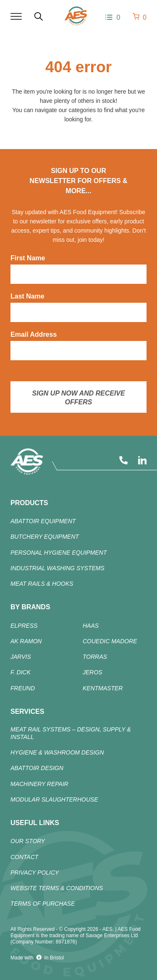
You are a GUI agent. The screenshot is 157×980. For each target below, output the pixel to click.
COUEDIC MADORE (110, 641)
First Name (28, 258)
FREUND (23, 688)
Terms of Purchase (43, 904)
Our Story (28, 841)
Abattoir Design (37, 768)
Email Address (34, 334)
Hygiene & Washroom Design (57, 752)
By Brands (30, 607)
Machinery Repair (39, 784)
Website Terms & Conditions (57, 888)
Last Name (27, 296)
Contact (24, 857)
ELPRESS (24, 626)
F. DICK (21, 672)
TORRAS (95, 657)
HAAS (91, 626)
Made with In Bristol (37, 958)
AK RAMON (26, 641)
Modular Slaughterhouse (54, 799)
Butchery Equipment (45, 537)
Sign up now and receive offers (79, 398)
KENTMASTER (103, 688)
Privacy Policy (35, 873)
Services (27, 711)
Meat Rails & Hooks (42, 584)
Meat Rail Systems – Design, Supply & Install (71, 733)
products (29, 503)
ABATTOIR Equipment (43, 521)
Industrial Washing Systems (57, 568)
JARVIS (21, 657)
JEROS (93, 672)
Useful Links (35, 823)
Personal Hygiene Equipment (59, 553)
